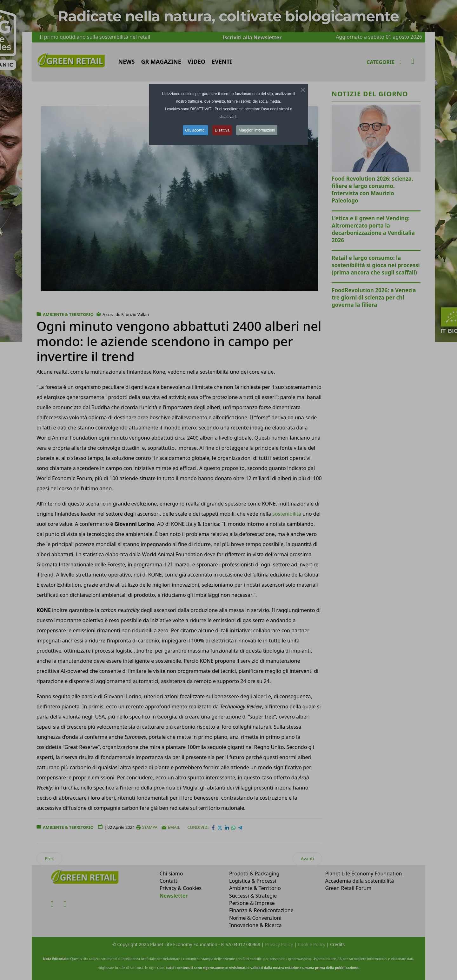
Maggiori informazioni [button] (257, 130)
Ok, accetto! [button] (195, 130)
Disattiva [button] (222, 130)
